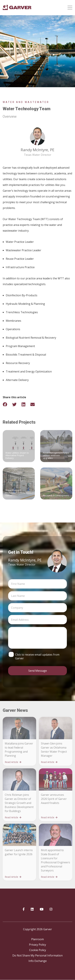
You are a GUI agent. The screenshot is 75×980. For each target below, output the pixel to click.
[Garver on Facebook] (24, 909)
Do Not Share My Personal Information (37, 955)
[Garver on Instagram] (51, 909)
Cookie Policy (38, 950)
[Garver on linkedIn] (32, 909)
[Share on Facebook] (7, 404)
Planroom (37, 939)
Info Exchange (38, 961)
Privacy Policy (37, 945)
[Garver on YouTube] (42, 909)
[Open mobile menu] (70, 7)
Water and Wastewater (26, 102)
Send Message (38, 671)
